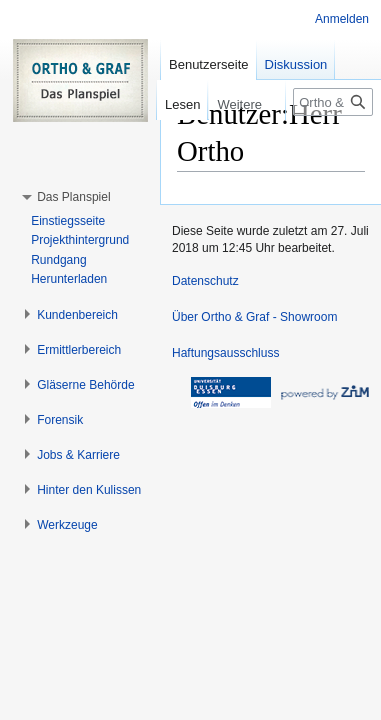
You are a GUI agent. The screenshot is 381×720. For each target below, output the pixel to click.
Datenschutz (205, 281)
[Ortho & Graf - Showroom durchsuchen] (333, 102)
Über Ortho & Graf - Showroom (254, 317)
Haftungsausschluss (225, 353)
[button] (73, 197)
